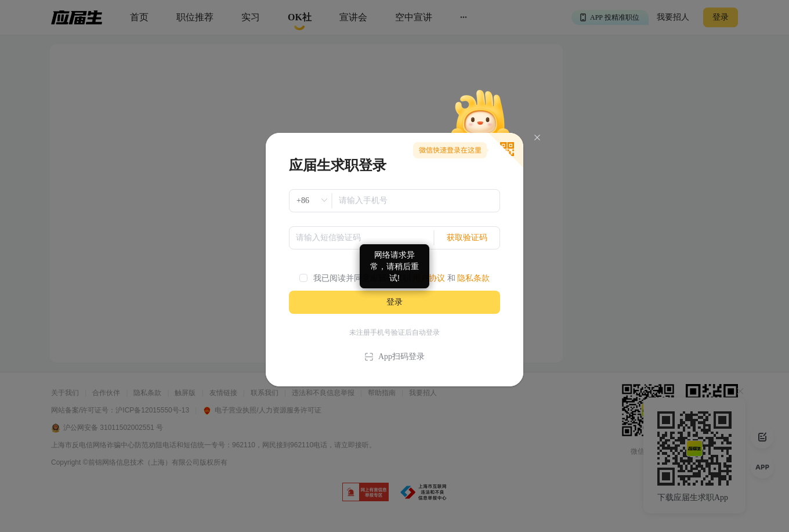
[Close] (537, 138)
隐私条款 (473, 278)
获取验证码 (467, 238)
